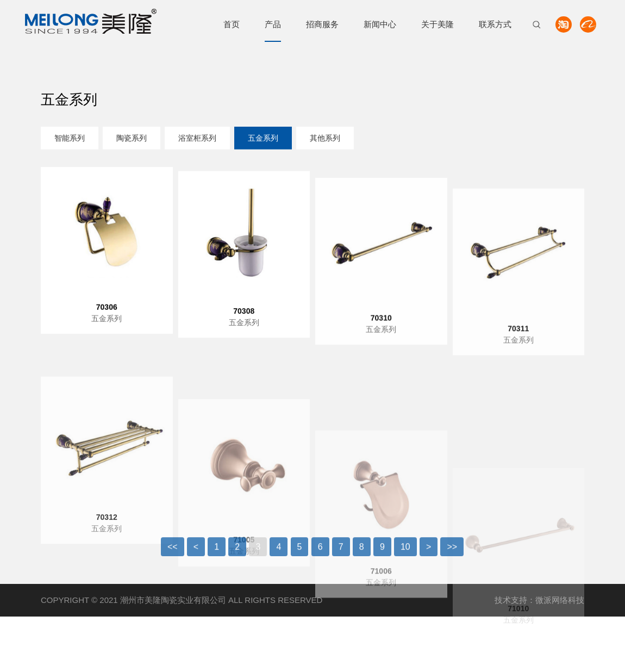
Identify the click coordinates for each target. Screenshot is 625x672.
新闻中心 (380, 24)
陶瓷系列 (132, 139)
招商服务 (322, 24)
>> (452, 553)
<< (173, 553)
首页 (232, 24)
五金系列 (263, 139)
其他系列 (325, 139)
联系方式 (495, 24)
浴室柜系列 (197, 139)
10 (405, 553)
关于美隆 (437, 24)
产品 (273, 24)
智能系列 (70, 139)
